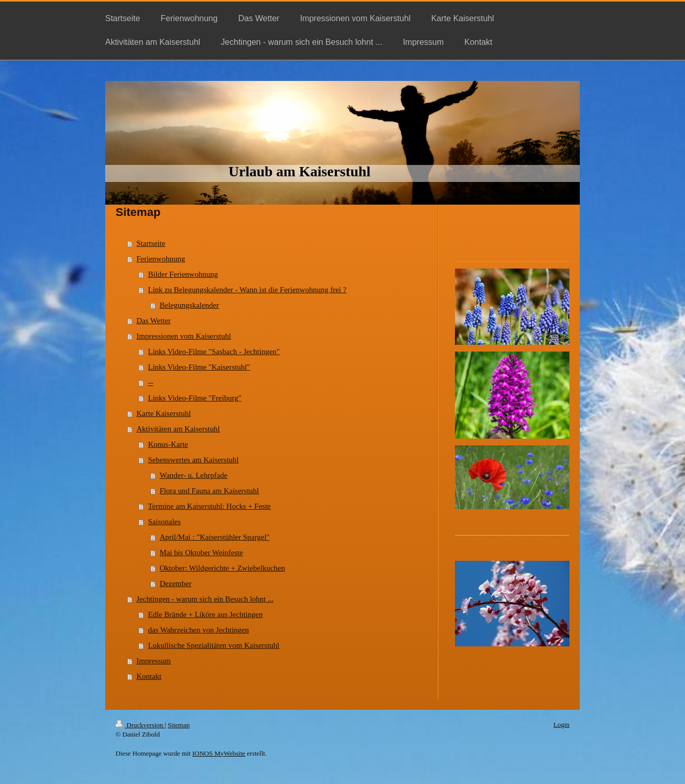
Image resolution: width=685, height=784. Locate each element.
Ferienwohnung (161, 259)
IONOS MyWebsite (219, 753)
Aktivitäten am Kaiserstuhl (178, 429)
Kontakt (149, 676)
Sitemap (179, 725)
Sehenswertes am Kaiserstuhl (193, 460)
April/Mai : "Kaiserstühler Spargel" (215, 537)
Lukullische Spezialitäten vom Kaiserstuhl (214, 645)
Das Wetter (154, 321)
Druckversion (140, 725)
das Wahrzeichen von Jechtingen (199, 630)
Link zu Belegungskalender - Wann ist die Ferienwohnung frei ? (247, 290)
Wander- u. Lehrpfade (194, 475)
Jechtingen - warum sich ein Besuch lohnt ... (205, 599)
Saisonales (164, 522)
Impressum (154, 661)
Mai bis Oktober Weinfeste (201, 553)
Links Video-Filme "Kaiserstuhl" (199, 367)
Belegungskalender (190, 305)
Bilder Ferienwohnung (183, 274)
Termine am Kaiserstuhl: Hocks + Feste (209, 506)
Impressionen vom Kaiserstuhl (184, 336)
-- (151, 382)
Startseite (151, 243)
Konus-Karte (168, 444)
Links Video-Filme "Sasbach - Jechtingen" (214, 352)
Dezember (176, 583)
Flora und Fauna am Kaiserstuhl (209, 491)
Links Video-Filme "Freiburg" (195, 398)
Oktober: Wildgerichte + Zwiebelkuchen (223, 568)
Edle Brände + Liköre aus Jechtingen (205, 614)
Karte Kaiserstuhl (164, 413)
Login (561, 724)
